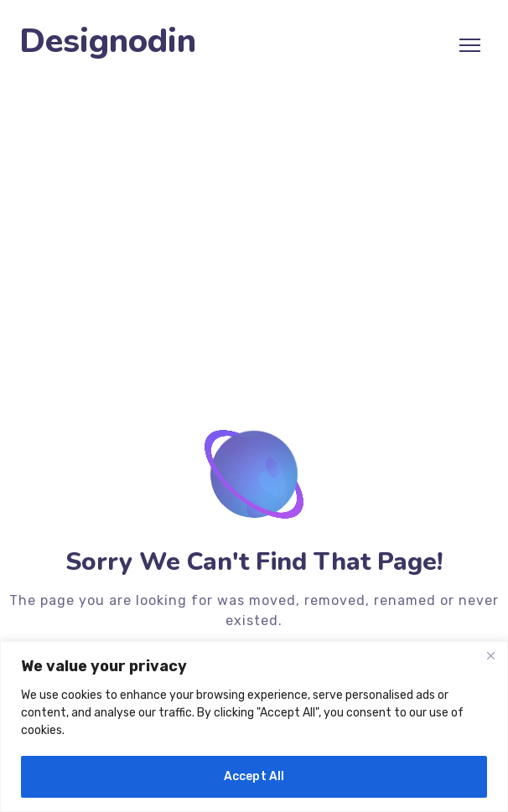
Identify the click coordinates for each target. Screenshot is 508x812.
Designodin (108, 41)
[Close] (490, 655)
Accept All (254, 776)
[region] (254, 727)
